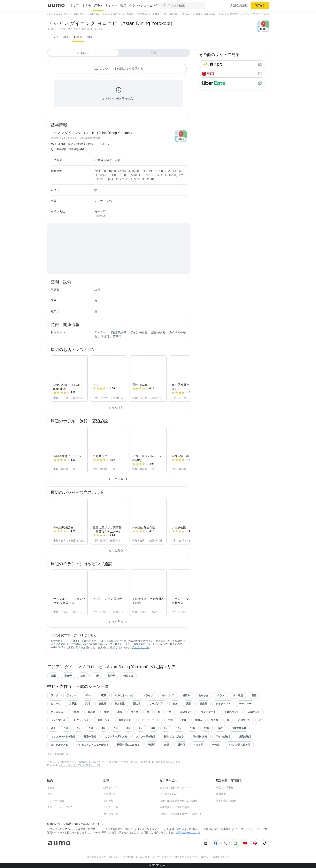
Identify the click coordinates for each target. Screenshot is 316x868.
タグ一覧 (108, 801)
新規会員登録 (239, 5)
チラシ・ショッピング (144, 5)
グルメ (98, 5)
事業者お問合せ (225, 788)
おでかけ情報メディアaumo (175, 788)
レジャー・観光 (116, 5)
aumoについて (221, 857)
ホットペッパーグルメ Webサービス (80, 765)
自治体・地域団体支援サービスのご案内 (182, 814)
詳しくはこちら (141, 647)
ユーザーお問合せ (162, 857)
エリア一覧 (110, 794)
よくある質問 (143, 857)
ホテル (86, 5)
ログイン (260, 5)
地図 (90, 37)
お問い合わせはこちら (188, 833)
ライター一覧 (111, 807)
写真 (66, 37)
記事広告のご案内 (226, 801)
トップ (75, 5)
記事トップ (110, 788)
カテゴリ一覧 (111, 814)
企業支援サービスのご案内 (175, 807)
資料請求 (221, 794)
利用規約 (179, 857)
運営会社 (92, 857)
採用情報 (128, 857)
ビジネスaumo (168, 794)
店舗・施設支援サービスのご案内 (178, 801)
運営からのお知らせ (110, 857)
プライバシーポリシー (199, 857)
